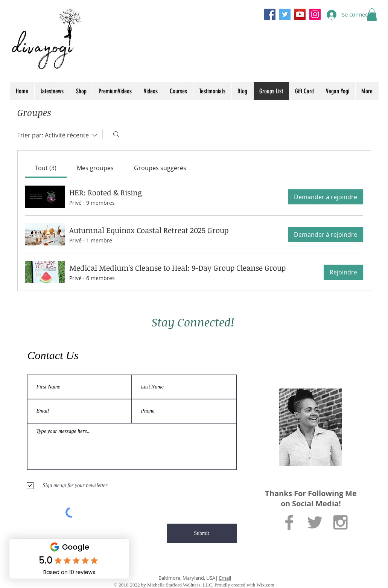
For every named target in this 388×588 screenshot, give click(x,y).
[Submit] (202, 533)
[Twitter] (285, 14)
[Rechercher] (116, 134)
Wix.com (265, 585)
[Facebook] (270, 14)
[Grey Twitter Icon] (315, 522)
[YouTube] (300, 14)
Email (225, 578)
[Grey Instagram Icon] (340, 522)
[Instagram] (315, 14)
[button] (372, 14)
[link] (46, 168)
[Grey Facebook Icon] (289, 522)
